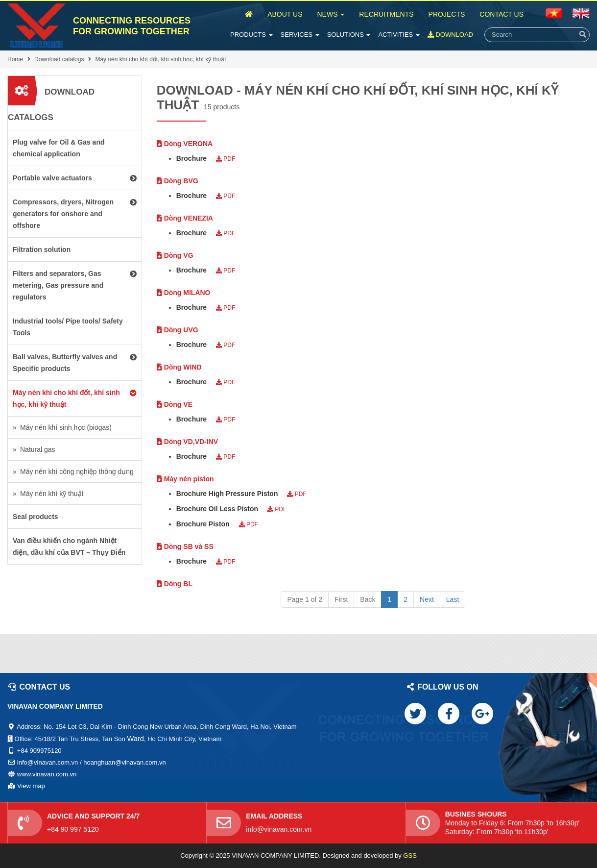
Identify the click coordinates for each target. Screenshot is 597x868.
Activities (399, 35)
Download (450, 35)
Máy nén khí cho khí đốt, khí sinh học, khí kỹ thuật (160, 59)
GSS (410, 856)
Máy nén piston (185, 479)
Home (15, 59)
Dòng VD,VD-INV (187, 442)
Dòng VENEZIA (185, 218)
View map (31, 786)
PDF (226, 159)
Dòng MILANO (184, 293)
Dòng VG (175, 255)
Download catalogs (59, 59)
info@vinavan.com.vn (279, 829)
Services (300, 35)
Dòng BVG (178, 181)
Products (251, 35)
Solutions (349, 35)
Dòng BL (175, 584)
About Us (285, 14)
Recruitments (386, 14)
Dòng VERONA (185, 144)
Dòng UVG (178, 330)
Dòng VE (175, 404)
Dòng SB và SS (185, 546)
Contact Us (501, 14)
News (331, 14)
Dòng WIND (179, 367)
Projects (447, 14)
